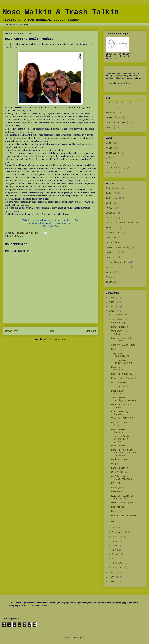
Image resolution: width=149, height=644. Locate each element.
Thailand (111, 228)
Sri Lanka (112, 218)
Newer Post (12, 331)
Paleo (109, 108)
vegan (109, 127)
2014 (113, 298)
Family (20, 236)
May (114, 550)
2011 (113, 311)
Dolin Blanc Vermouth (118, 392)
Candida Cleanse (116, 103)
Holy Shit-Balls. (122, 374)
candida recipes (116, 123)
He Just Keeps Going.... (120, 424)
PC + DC (116, 483)
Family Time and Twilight (121, 340)
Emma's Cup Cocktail (124, 378)
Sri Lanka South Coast (120, 223)
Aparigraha (118, 487)
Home (51, 331)
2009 (113, 577)
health (110, 148)
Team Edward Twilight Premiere (124, 399)
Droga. (115, 464)
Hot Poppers (118, 507)
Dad (14, 236)
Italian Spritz (120, 387)
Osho (108, 163)
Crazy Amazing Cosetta (120, 413)
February (118, 563)
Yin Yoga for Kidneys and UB (122, 362)
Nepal (109, 208)
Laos (108, 203)
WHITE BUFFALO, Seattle (120, 431)
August (116, 537)
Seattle (110, 213)
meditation (112, 153)
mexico (110, 272)
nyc (108, 277)
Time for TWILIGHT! (123, 418)
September (118, 532)
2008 (113, 582)
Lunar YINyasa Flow (123, 345)
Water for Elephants (124, 503)
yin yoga (111, 158)
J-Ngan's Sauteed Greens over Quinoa (122, 439)
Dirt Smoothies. (121, 446)
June (115, 546)
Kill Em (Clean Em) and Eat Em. (123, 497)
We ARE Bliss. (120, 472)
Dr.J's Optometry (122, 382)
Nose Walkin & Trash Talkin (61, 12)
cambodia (111, 238)
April (116, 554)
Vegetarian (112, 118)
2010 (113, 573)
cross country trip (118, 248)
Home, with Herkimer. (118, 369)
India (109, 193)
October (117, 528)
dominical (112, 252)
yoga (108, 143)
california (112, 233)
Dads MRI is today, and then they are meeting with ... (124, 453)
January (117, 567)
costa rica (112, 243)
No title (116, 349)
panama (110, 282)
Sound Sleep (118, 323)
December (118, 315)
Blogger (80, 638)
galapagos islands (117, 267)
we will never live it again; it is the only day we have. (50, 223)
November (118, 319)
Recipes (110, 113)
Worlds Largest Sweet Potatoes (122, 478)
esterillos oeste (116, 262)
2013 (113, 302)
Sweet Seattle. (120, 468)
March (116, 559)
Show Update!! (120, 327)
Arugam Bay (112, 188)
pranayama (112, 173)
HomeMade (116, 492)
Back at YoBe (119, 460)
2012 (113, 307)
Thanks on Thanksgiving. (121, 355)
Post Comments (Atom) (56, 339)
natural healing (116, 168)
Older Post (90, 331)
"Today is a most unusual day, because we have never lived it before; (50, 220)
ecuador (110, 257)
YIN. (114, 522)
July (115, 541)
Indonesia (112, 198)
